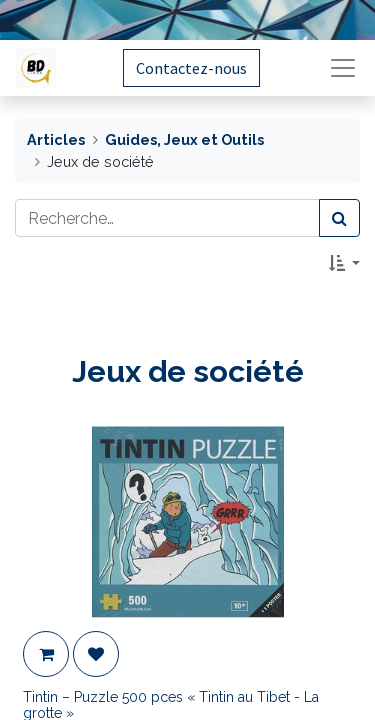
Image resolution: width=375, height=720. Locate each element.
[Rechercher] (339, 218)
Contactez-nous (191, 68)
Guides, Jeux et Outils (184, 139)
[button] (344, 263)
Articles (56, 139)
